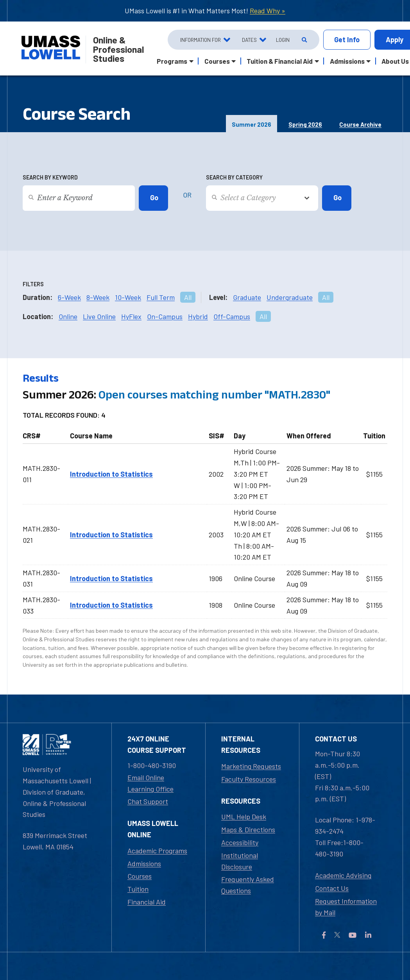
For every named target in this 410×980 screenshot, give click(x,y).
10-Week (128, 297)
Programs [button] (172, 61)
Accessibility (240, 842)
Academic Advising (343, 875)
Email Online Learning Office (150, 783)
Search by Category (234, 177)
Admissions (144, 863)
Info (347, 40)
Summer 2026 (252, 124)
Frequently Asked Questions (248, 885)
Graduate (247, 297)
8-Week (98, 297)
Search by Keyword (50, 177)
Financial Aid (147, 902)
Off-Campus (232, 316)
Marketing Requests (251, 766)
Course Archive (360, 124)
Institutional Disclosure (240, 861)
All (188, 297)
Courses (140, 876)
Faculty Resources (249, 779)
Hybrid (198, 316)
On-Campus (165, 316)
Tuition (138, 889)
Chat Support (148, 801)
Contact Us (332, 888)
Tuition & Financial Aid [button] (280, 61)
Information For (201, 40)
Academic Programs (157, 851)
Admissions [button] (347, 61)
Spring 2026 (305, 124)
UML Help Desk (244, 817)
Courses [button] (217, 61)
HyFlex (131, 316)
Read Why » (268, 11)
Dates (249, 40)
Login (283, 40)
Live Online (99, 316)
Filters (33, 284)
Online (68, 316)
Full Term (161, 297)
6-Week (69, 297)
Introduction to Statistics (111, 474)
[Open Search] (303, 40)
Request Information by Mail (346, 907)
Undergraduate (290, 297)
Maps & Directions (248, 829)
